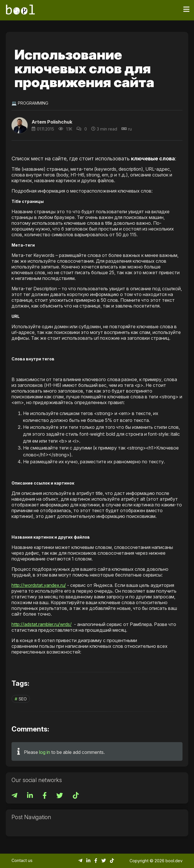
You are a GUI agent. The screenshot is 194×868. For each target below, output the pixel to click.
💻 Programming (30, 103)
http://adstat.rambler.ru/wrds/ (42, 624)
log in (45, 752)
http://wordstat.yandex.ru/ (39, 585)
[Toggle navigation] (186, 9)
